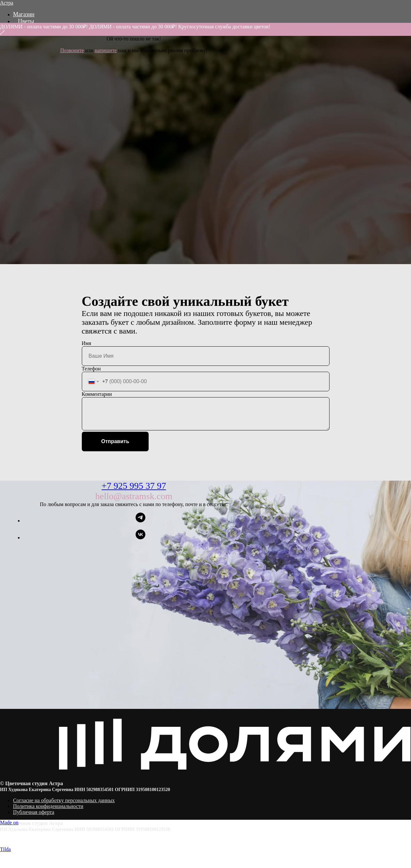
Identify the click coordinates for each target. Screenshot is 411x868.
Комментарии (97, 394)
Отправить (115, 441)
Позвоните (72, 50)
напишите (106, 50)
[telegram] (140, 521)
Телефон (91, 369)
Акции (26, 35)
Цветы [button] (26, 21)
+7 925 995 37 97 (134, 486)
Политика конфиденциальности (48, 806)
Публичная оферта (34, 812)
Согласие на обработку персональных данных (64, 800)
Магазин (24, 14)
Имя (87, 343)
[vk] (140, 538)
